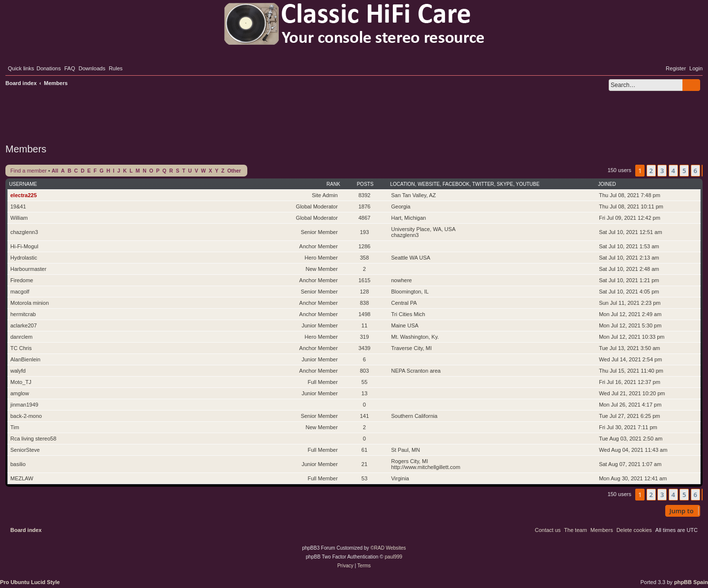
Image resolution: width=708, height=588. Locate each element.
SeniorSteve (25, 450)
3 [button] (662, 171)
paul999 (394, 557)
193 (364, 232)
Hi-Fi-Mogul (24, 246)
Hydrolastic (24, 258)
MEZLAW (22, 478)
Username (23, 184)
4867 (364, 218)
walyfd (18, 371)
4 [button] (673, 171)
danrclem (21, 337)
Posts (365, 184)
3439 (364, 348)
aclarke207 (24, 325)
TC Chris (21, 348)
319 (364, 337)
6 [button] (695, 171)
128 (364, 292)
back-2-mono (26, 416)
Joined (607, 184)
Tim (15, 427)
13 (364, 393)
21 (364, 464)
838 (364, 303)
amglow (20, 393)
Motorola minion (29, 303)
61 (364, 450)
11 (364, 325)
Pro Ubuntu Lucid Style (30, 582)
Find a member (29, 171)
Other (234, 171)
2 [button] (651, 171)
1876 (364, 206)
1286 (364, 246)
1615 (364, 280)
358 (364, 258)
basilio (18, 464)
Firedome (22, 280)
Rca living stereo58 (33, 439)
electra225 (24, 195)
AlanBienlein (25, 359)
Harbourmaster (28, 269)
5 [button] (684, 171)
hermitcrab (23, 314)
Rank (333, 184)
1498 (364, 314)
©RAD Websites (388, 548)
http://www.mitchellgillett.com (426, 467)
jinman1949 (24, 405)
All (55, 171)
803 (364, 371)
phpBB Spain (691, 582)
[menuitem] (49, 68)
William (19, 218)
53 (364, 478)
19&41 (18, 206)
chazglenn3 (24, 232)
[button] (702, 171)
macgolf (20, 292)
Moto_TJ (21, 382)
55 (364, 382)
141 (364, 416)
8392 (364, 195)
